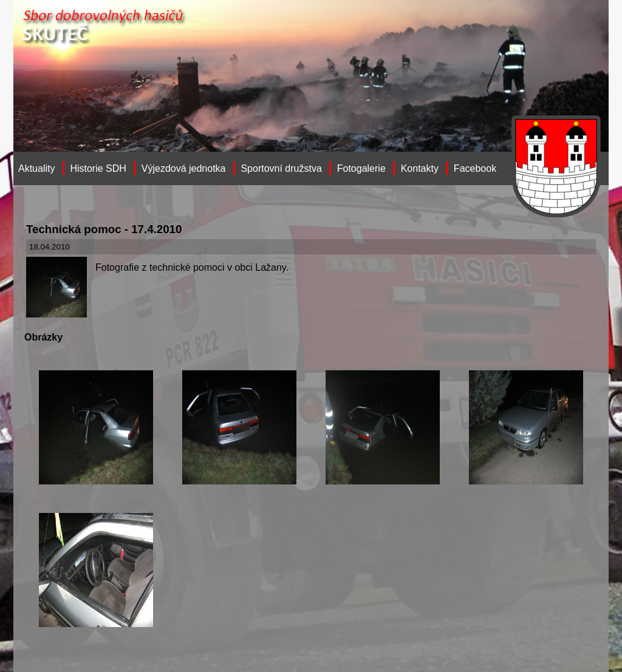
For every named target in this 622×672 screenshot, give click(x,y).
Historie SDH (98, 168)
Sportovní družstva (281, 168)
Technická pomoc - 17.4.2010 (104, 229)
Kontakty (420, 168)
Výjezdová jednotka (184, 168)
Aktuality (36, 168)
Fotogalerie (361, 168)
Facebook (475, 168)
